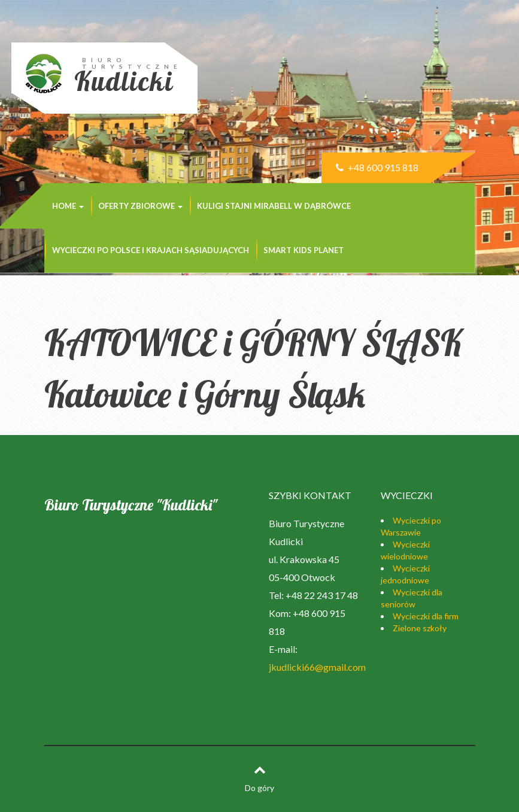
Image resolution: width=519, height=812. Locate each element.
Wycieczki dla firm (426, 616)
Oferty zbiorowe (140, 206)
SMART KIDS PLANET (303, 250)
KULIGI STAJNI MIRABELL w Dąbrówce (274, 206)
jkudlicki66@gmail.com (317, 667)
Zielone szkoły (420, 628)
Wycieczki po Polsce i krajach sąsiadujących (151, 250)
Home (68, 206)
